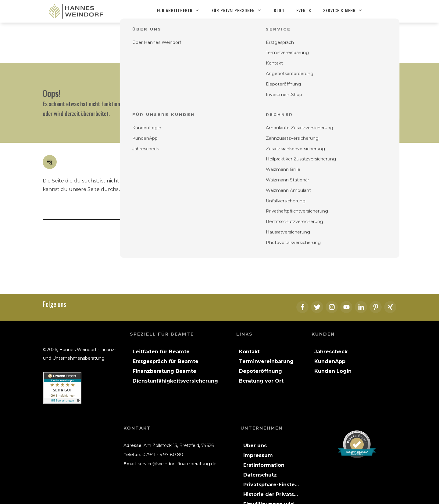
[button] (271, 445)
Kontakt (298, 149)
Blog (368, 141)
